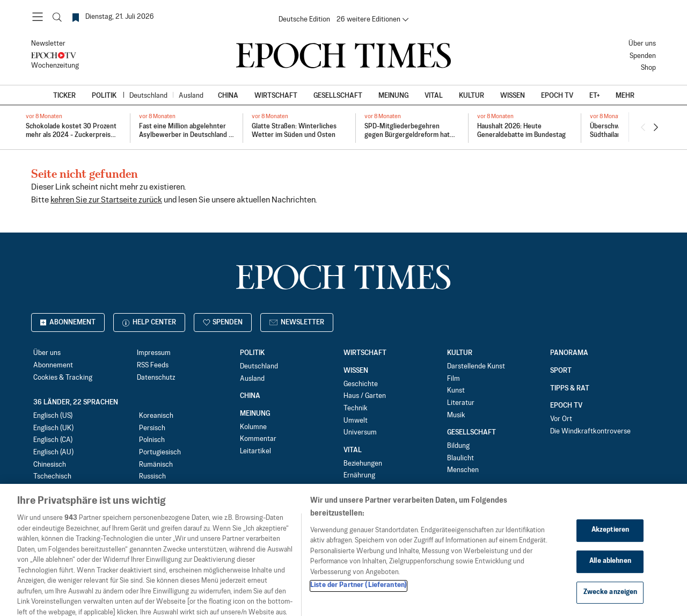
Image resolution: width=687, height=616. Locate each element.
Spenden (643, 56)
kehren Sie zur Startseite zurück (106, 200)
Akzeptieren (610, 543)
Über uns (642, 44)
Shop (648, 68)
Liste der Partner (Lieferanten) (359, 599)
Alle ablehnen (610, 574)
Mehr (625, 96)
